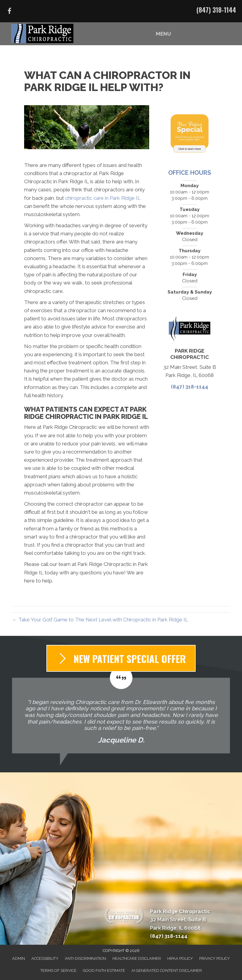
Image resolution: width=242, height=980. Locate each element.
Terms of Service (58, 971)
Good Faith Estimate (104, 971)
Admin (19, 958)
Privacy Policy (215, 958)
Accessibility (45, 958)
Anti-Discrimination (85, 958)
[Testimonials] (121, 716)
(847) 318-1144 (216, 10)
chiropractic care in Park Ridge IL (103, 198)
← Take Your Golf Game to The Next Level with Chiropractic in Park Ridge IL (100, 620)
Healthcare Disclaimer (137, 958)
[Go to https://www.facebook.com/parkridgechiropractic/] (9, 12)
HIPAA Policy (180, 958)
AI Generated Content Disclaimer (167, 971)
